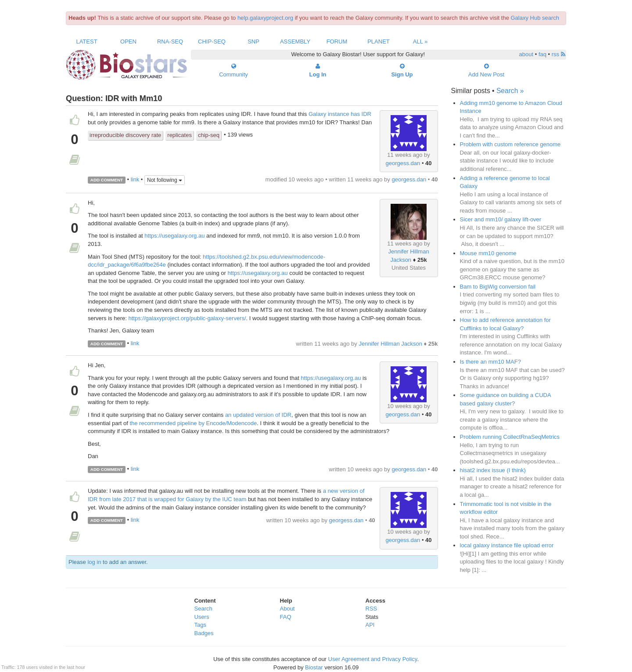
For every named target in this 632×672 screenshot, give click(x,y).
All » (420, 42)
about (526, 54)
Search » (510, 91)
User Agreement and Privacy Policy (373, 659)
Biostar (314, 667)
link (135, 179)
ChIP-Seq (212, 42)
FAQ (286, 617)
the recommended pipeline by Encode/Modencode (193, 423)
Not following (165, 180)
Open (128, 42)
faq (542, 54)
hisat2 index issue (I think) (493, 470)
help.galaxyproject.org (265, 18)
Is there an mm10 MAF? (490, 362)
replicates (180, 135)
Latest (86, 42)
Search (203, 609)
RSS (372, 609)
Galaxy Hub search (535, 18)
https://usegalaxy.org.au (174, 236)
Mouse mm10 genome (488, 253)
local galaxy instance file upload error (507, 545)
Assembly (295, 42)
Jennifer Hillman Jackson (390, 344)
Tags (200, 625)
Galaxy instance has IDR (340, 114)
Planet (379, 42)
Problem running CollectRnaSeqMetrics (510, 437)
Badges (204, 633)
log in (94, 562)
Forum (337, 42)
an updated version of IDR (258, 415)
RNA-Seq (170, 42)
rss (558, 54)
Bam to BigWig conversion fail (498, 287)
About (287, 609)
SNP (253, 42)
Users (202, 617)
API (370, 625)
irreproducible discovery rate (125, 135)
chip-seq (209, 135)
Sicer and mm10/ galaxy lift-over (501, 219)
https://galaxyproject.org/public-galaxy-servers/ (187, 318)
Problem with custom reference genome (510, 144)
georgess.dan (403, 163)
